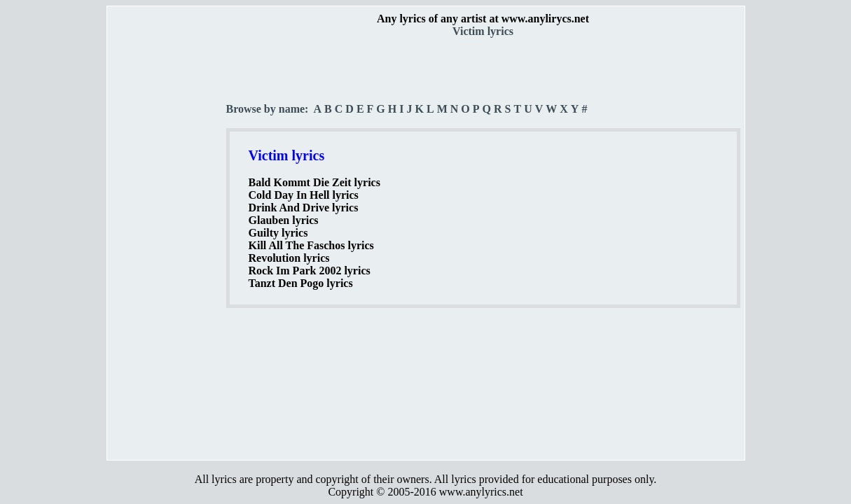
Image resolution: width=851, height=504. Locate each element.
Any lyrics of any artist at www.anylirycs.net (483, 19)
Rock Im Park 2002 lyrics (310, 271)
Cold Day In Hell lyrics (304, 195)
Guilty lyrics (278, 233)
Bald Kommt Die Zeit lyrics (314, 182)
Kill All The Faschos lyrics (311, 245)
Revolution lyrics (289, 258)
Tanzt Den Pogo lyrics (301, 283)
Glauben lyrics (284, 220)
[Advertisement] (167, 246)
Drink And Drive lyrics (304, 208)
